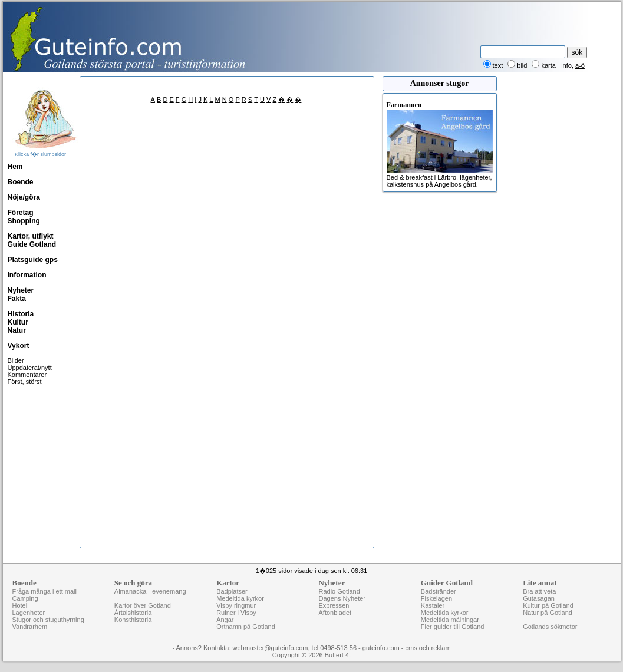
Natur (17, 330)
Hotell (21, 605)
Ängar (225, 620)
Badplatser (232, 591)
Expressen (334, 605)
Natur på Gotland (548, 613)
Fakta (17, 299)
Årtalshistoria (133, 613)
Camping (25, 598)
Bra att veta (539, 591)
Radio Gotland (339, 591)
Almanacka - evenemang (150, 591)
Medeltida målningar (450, 620)
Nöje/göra (24, 197)
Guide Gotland (32, 244)
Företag (21, 213)
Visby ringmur (236, 605)
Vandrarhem (30, 627)
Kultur (18, 322)
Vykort (19, 346)
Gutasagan (539, 598)
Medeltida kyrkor (240, 598)
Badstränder (439, 591)
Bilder (16, 360)
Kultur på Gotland (548, 605)
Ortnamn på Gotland (246, 627)
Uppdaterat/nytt (30, 368)
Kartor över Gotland (143, 605)
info (566, 65)
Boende (21, 182)
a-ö (580, 65)
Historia (21, 314)
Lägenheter (29, 613)
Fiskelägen (436, 598)
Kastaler (433, 605)
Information (27, 275)
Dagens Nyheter (342, 598)
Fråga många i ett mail (44, 591)
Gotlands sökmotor (550, 627)
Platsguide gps (33, 260)
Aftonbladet (335, 613)
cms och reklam (428, 648)
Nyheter (21, 290)
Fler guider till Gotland (453, 627)
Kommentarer (27, 375)
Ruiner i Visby (236, 613)
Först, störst (25, 382)
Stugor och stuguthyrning (48, 620)
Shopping (24, 221)
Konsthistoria (133, 620)
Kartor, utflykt (31, 236)
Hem (15, 167)
